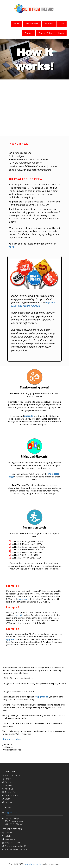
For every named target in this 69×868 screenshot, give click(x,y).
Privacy (8, 779)
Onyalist (8, 833)
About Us (9, 789)
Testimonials (10, 792)
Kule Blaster (10, 839)
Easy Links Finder (13, 843)
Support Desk (11, 813)
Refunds (9, 782)
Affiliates (9, 785)
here (11, 247)
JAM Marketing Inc (33, 864)
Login (7, 799)
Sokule (8, 836)
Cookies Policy (11, 795)
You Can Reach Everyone (16, 849)
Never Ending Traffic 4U (15, 846)
